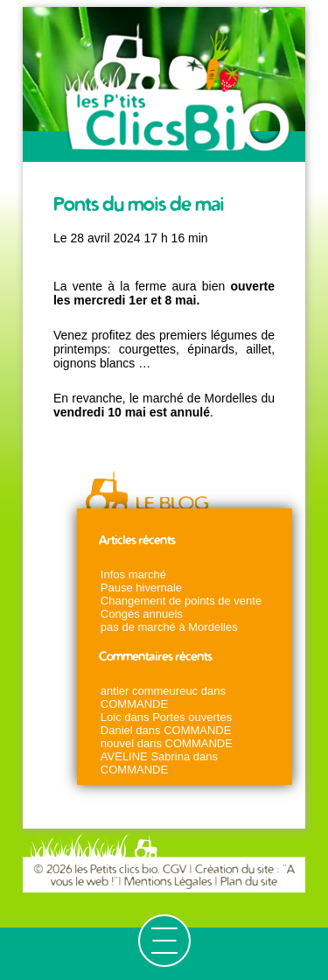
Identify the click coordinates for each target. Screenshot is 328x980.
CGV (176, 870)
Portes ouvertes (192, 717)
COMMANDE (134, 704)
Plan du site (249, 882)
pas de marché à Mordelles (169, 627)
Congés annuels (142, 614)
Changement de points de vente (181, 601)
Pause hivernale (141, 588)
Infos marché (133, 574)
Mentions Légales (168, 882)
